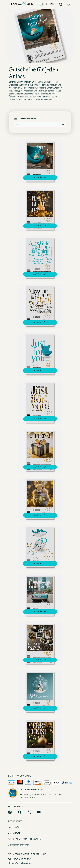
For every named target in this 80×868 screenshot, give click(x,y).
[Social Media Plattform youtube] (39, 812)
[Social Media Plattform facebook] (20, 812)
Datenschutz (14, 833)
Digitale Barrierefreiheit (19, 845)
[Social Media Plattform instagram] (10, 812)
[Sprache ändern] (61, 5)
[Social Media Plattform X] (29, 812)
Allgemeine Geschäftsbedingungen (24, 839)
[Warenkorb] (68, 5)
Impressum (13, 827)
